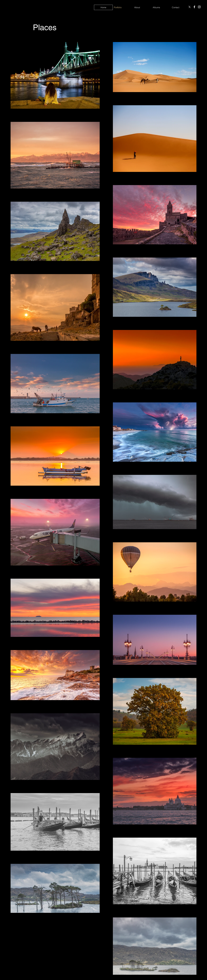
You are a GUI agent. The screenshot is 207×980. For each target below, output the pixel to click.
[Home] (103, 7)
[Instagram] (199, 7)
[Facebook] (194, 7)
